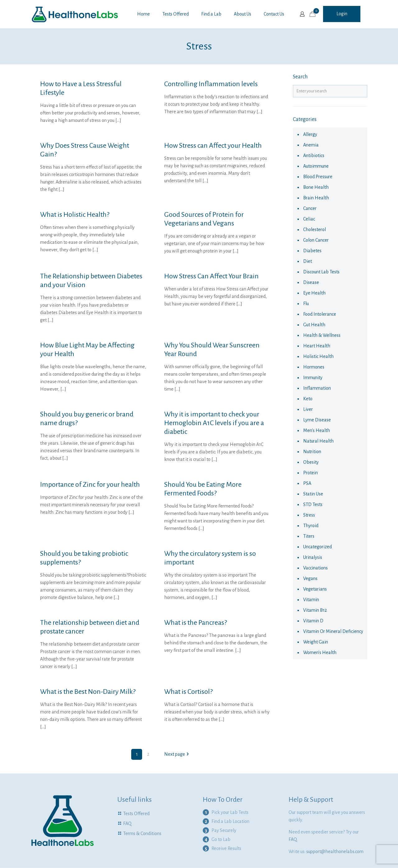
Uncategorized (317, 547)
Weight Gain (316, 642)
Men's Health (317, 430)
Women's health (320, 652)
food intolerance (320, 314)
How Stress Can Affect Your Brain (211, 276)
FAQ (127, 824)
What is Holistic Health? (75, 215)
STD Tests (313, 504)
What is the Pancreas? (196, 623)
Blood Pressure (318, 177)
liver (308, 409)
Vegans (310, 578)
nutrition (312, 452)
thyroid (311, 526)
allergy (310, 134)
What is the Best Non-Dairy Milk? (88, 692)
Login (342, 14)
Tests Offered (136, 814)
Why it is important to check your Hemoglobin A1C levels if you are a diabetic (214, 423)
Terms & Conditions (142, 833)
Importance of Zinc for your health (90, 485)
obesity (311, 462)
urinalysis (313, 557)
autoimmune (316, 166)
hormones (314, 367)
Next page (177, 754)
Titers (309, 536)
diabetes (312, 251)
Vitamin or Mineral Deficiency (333, 631)
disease (311, 282)
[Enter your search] (330, 91)
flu (306, 304)
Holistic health (318, 356)
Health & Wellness (322, 335)
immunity (313, 378)
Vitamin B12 (315, 610)
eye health (314, 293)
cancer (310, 208)
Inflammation (317, 388)
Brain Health (316, 198)
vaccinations (315, 568)
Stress (309, 515)
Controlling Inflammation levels (211, 84)
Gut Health (314, 325)
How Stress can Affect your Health (213, 146)
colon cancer (316, 240)
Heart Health (317, 346)
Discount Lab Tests (321, 272)
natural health (318, 441)
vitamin (311, 600)
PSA (307, 483)
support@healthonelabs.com (335, 852)
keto (308, 399)
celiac (309, 219)
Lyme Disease (317, 420)
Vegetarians (315, 589)
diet (308, 261)
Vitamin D (313, 621)
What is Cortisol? (188, 692)
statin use (313, 494)
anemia (311, 145)
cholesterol (315, 230)
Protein (310, 473)
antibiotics (314, 155)
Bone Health (316, 187)
